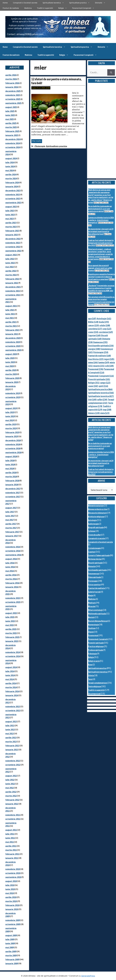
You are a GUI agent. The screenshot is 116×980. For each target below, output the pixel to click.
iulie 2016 (10, 563)
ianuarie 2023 (12, 235)
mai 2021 (10, 318)
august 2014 (11, 667)
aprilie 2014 (11, 683)
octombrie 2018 (13, 448)
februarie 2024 (12, 182)
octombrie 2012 (13, 765)
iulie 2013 (10, 725)
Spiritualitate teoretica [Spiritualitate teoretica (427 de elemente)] (101, 396)
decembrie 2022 (13, 239)
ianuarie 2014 (12, 695)
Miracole (92, 606)
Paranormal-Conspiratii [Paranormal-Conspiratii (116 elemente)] (101, 376)
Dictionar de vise (95, 559)
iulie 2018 (10, 460)
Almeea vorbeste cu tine (98, 509)
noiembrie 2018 (13, 444)
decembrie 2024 (13, 139)
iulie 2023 (10, 211)
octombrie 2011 (13, 819)
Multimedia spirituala (97, 614)
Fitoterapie (40, 146)
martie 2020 (11, 374)
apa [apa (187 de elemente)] (92, 319)
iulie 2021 (10, 310)
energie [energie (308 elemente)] (94, 349)
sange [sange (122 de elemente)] (105, 383)
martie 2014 (11, 687)
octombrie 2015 (13, 602)
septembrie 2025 (13, 103)
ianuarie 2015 (12, 641)
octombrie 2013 (13, 711)
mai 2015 (10, 625)
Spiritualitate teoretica (55, 3)
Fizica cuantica (94, 585)
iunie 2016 (10, 567)
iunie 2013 (10, 730)
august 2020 (11, 354)
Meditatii (92, 603)
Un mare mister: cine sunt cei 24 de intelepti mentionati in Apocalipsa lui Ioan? (101, 231)
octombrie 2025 (13, 99)
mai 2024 (10, 170)
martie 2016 (11, 579)
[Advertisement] (102, 134)
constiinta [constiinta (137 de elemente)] (95, 329)
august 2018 (11, 456)
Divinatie (101, 3)
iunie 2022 (10, 263)
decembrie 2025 (13, 91)
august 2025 (11, 107)
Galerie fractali (94, 592)
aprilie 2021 (11, 322)
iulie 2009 (10, 939)
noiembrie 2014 (13, 652)
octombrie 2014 (13, 656)
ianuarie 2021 (12, 334)
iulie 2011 (10, 834)
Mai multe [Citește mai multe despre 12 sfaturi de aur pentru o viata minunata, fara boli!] (37, 141)
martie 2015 (11, 633)
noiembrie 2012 (13, 761)
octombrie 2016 (13, 551)
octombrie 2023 (13, 199)
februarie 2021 (12, 330)
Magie (91, 595)
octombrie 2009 (13, 924)
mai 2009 (10, 947)
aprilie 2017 (11, 524)
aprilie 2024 (11, 174)
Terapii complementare (98, 683)
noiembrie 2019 (13, 393)
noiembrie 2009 (13, 920)
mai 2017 (10, 520)
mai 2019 (10, 420)
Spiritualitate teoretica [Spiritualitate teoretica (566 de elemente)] (101, 393)
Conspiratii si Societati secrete (25, 3)
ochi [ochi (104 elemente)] (109, 366)
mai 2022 (10, 267)
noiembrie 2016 (13, 547)
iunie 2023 (10, 215)
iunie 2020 (10, 362)
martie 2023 (11, 227)
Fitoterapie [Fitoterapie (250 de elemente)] (101, 352)
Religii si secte (94, 661)
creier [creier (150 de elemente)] (93, 332)
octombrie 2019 (13, 397)
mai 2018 (10, 469)
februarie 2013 (12, 746)
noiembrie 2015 (13, 598)
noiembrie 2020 (13, 342)
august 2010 (11, 881)
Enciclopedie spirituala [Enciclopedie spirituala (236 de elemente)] (101, 346)
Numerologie (93, 625)
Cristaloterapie (94, 548)
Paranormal (93, 635)
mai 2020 (10, 366)
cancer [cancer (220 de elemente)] (93, 325)
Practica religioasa (96, 646)
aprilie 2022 (11, 271)
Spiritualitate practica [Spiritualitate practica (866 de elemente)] (100, 389)
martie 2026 (11, 79)
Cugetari (92, 552)
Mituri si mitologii (95, 610)
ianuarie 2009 (12, 963)
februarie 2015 (12, 637)
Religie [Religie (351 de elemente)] (94, 383)
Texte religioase (95, 686)
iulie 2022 (10, 259)
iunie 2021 (10, 314)
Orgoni (91, 632)
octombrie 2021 (13, 295)
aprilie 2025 (11, 123)
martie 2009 (11, 955)
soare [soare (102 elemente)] (93, 386)
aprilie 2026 (11, 75)
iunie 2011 (10, 838)
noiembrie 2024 (13, 143)
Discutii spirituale (95, 563)
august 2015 (11, 613)
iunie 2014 (10, 675)
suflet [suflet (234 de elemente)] (102, 400)
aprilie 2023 (11, 223)
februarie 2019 (12, 432)
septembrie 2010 (13, 877)
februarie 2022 (12, 279)
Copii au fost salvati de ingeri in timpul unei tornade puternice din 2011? (101, 243)
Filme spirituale (95, 577)
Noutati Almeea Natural (98, 621)
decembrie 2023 (13, 191)
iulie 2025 (10, 111)
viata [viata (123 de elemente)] (105, 413)
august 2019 (11, 408)
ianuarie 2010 (12, 909)
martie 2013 (11, 742)
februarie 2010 (12, 905)
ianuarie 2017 (12, 536)
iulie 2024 (10, 162)
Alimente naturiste (96, 506)
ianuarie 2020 (12, 382)
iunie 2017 (10, 516)
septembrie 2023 (13, 203)
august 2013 (11, 721)
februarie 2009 (12, 959)
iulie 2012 (10, 780)
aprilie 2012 (11, 792)
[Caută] (111, 72)
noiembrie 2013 (13, 706)
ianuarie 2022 (12, 283)
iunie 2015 (10, 621)
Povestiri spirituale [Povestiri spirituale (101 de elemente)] (99, 379)
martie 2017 (11, 528)
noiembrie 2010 (13, 869)
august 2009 (11, 935)
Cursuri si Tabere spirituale (99, 555)
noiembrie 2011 (13, 815)
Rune (90, 665)
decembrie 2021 (13, 287)
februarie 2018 (12, 481)
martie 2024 (11, 178)
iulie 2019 (10, 412)
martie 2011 (11, 850)
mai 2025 (10, 119)
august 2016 (11, 559)
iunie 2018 (10, 465)
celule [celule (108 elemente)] (105, 325)
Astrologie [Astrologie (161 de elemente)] (104, 319)
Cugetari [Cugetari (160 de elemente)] (94, 335)
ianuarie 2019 (12, 436)
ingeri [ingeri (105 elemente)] (109, 359)
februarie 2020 (12, 378)
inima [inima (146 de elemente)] (93, 362)
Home (5, 3)
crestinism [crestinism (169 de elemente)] (106, 332)
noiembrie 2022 (13, 243)
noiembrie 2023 (13, 195)
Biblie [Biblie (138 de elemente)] (93, 322)
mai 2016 (10, 571)
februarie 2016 (12, 583)
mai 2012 (10, 788)
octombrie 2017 (13, 497)
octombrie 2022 (13, 247)
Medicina (28, 8)
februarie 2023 (12, 231)
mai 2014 (10, 679)
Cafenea (92, 531)
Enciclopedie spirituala (97, 570)
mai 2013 (10, 734)
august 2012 (11, 776)
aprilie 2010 (11, 897)
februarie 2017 (12, 532)
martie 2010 (11, 901)
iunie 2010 (10, 889)
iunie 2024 (10, 166)
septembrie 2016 (13, 555)
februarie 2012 (12, 800)
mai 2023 (10, 219)
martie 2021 (11, 326)
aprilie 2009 (11, 951)
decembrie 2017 (13, 489)
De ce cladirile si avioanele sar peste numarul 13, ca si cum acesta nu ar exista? (100, 209)
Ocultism (92, 628)
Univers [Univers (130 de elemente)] (94, 413)
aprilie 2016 (11, 575)
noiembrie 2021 (13, 291)
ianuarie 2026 (12, 87)
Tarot (90, 679)
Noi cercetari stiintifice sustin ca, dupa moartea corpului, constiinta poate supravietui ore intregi (101, 301)
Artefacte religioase (96, 517)
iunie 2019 (10, 416)
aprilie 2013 (11, 738)
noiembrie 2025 (13, 95)
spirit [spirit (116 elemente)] (103, 386)
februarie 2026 (12, 83)
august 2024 (11, 158)
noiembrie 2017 (13, 493)
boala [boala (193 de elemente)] (104, 322)
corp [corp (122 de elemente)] (107, 329)
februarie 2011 (12, 854)
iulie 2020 (10, 358)
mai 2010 (10, 893)
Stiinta (91, 675)
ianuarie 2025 (12, 135)
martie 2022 (11, 275)
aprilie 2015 (11, 629)
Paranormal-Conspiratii (85, 8)
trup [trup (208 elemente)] (107, 410)
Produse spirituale (96, 650)
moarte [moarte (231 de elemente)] (99, 366)
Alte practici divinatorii (97, 513)
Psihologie (92, 654)
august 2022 (11, 255)
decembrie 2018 (13, 440)
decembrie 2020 (13, 338)
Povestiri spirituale (96, 643)
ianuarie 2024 (12, 187)
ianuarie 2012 (12, 804)
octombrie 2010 (13, 873)
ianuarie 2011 (12, 858)
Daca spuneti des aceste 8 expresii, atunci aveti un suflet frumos (100, 268)
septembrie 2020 (13, 350)
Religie (64, 8)
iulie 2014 (10, 671)
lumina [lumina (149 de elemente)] (104, 362)
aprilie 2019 (11, 424)
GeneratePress (88, 976)
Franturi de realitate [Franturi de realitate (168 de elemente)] (99, 356)
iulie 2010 (10, 885)
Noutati (91, 617)
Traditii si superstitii (45, 8)
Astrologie (92, 520)
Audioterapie (93, 524)
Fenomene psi (94, 574)
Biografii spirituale (96, 527)
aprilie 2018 (11, 473)
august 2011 (11, 830)
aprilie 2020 (11, 370)
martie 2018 (11, 477)
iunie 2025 (10, 115)
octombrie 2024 (13, 147)
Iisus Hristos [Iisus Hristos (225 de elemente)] (96, 359)
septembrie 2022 (13, 251)
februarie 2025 (12, 131)
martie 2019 (11, 428)
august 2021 (11, 306)
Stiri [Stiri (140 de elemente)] (92, 400)
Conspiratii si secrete (97, 538)
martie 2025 (11, 127)
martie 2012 (11, 796)
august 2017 (11, 508)
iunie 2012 (10, 784)
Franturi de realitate (11, 8)
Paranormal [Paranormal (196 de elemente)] (96, 369)
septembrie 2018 (13, 452)
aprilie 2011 (11, 846)
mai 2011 (10, 842)
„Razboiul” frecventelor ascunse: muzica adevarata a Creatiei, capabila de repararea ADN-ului (101, 288)
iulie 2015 (10, 617)
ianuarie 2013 (12, 750)
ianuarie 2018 (12, 485)
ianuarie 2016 (12, 587)
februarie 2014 (12, 691)
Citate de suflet (94, 535)
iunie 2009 (10, 943)
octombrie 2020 (13, 346)
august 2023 (11, 207)
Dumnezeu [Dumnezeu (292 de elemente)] (100, 342)
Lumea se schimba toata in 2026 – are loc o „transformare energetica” (101, 220)
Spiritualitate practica (81, 3)
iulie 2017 (10, 512)
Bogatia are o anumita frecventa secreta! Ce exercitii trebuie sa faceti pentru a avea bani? (101, 277)
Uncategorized (94, 694)
